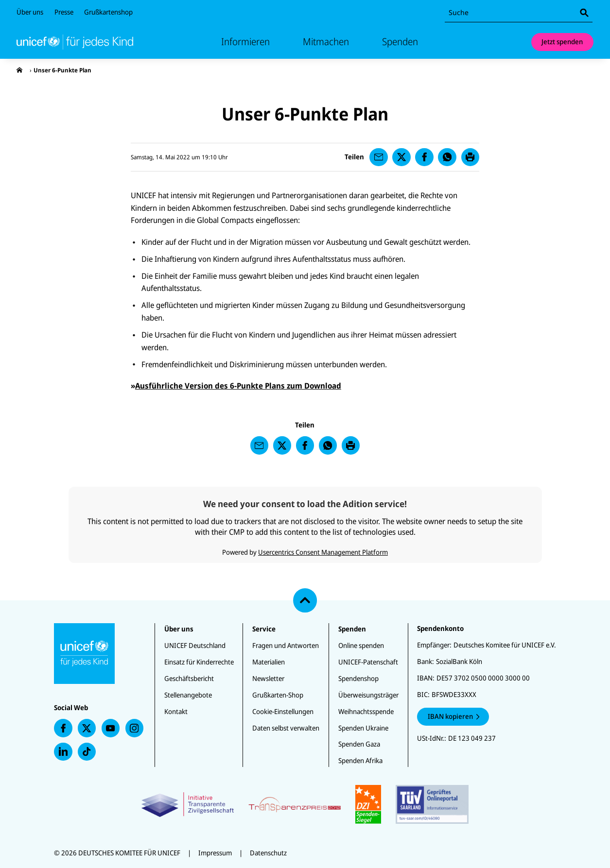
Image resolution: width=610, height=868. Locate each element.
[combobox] (519, 13)
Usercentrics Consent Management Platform (323, 552)
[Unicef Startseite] (75, 42)
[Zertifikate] (305, 804)
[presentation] (19, 70)
